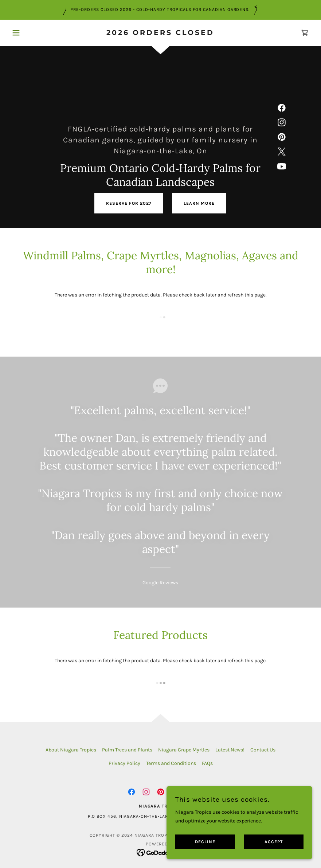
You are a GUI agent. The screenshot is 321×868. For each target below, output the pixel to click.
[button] (32, 33)
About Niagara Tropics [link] (71, 750)
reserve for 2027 (129, 203)
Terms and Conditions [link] (171, 763)
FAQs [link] (207, 763)
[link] (160, 33)
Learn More (199, 203)
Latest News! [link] (230, 750)
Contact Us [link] (263, 750)
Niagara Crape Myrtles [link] (184, 750)
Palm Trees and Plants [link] (127, 750)
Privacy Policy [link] (124, 763)
